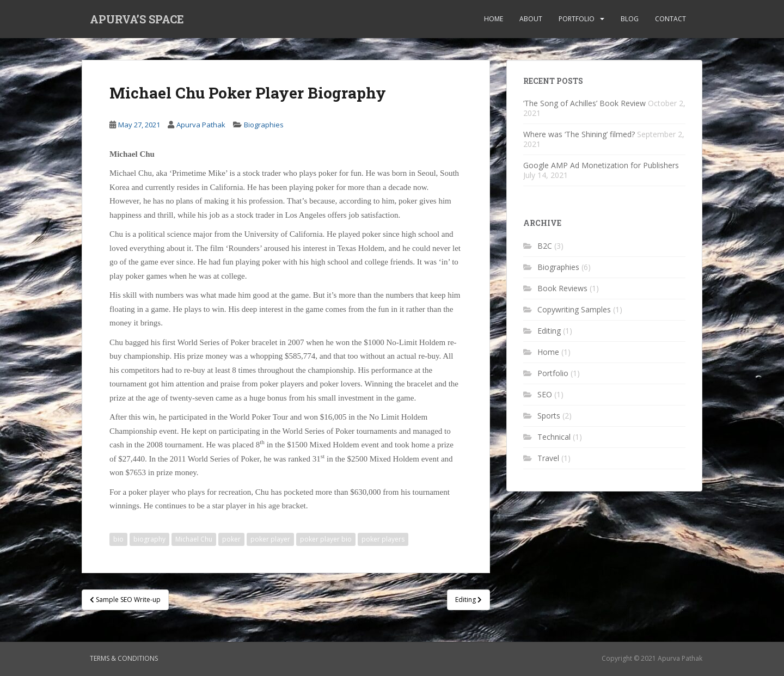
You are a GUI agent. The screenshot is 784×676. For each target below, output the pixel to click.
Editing (549, 331)
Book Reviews (562, 288)
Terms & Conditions (124, 658)
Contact (670, 19)
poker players (383, 539)
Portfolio (577, 19)
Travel (548, 458)
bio (118, 539)
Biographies (264, 125)
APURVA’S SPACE (137, 19)
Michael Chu (194, 539)
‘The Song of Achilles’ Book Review (584, 103)
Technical (554, 437)
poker (231, 539)
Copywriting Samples (574, 309)
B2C (545, 246)
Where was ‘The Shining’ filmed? (579, 134)
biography (149, 539)
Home (494, 19)
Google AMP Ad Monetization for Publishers (601, 165)
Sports (549, 416)
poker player (270, 539)
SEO (545, 394)
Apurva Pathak (201, 125)
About (531, 19)
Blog (630, 19)
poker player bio (326, 539)
